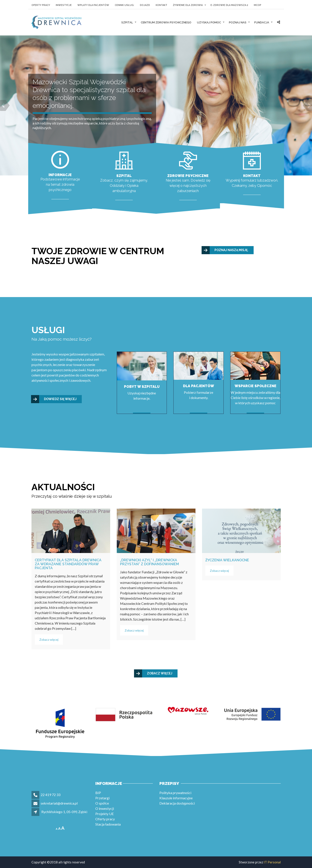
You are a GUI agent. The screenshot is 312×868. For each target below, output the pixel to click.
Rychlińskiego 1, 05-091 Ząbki (64, 812)
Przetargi (102, 798)
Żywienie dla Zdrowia (188, 5)
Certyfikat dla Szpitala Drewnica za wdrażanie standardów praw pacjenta (68, 564)
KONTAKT (161, 5)
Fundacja (262, 22)
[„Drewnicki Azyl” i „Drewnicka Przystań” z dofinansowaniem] (156, 531)
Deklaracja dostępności (177, 803)
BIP (98, 793)
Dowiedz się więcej (54, 399)
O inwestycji (105, 808)
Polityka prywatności (175, 793)
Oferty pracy (41, 5)
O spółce (102, 803)
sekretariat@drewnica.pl (59, 803)
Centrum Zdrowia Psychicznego (166, 22)
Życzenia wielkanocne (227, 560)
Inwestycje (64, 5)
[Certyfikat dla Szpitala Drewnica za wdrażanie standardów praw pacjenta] (71, 531)
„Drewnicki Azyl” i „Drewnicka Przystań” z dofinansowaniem (149, 562)
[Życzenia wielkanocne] (241, 531)
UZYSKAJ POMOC (209, 22)
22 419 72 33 (51, 795)
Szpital (127, 22)
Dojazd (145, 5)
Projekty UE (105, 814)
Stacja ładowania (108, 824)
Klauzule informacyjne (176, 798)
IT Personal (272, 862)
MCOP (258, 5)
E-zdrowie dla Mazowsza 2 (229, 5)
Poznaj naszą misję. (225, 250)
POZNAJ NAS (238, 22)
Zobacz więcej (49, 640)
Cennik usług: (125, 5)
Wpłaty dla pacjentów (93, 5)
